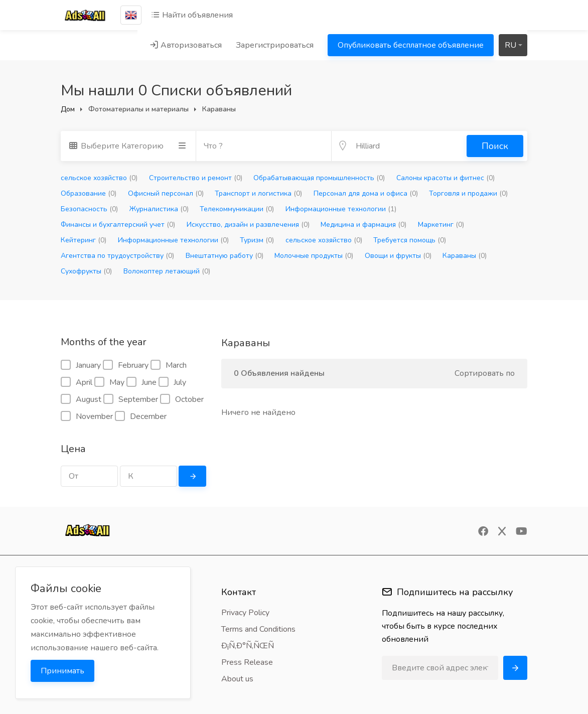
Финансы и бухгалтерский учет (118, 225)
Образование (89, 193)
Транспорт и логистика (258, 193)
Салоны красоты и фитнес (446, 178)
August (81, 399)
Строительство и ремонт (196, 178)
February (126, 365)
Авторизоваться (186, 45)
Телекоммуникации (237, 209)
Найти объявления (192, 15)
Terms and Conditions (258, 629)
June (141, 382)
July (172, 382)
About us (237, 679)
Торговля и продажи (468, 193)
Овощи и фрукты (398, 256)
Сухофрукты (86, 271)
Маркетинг (441, 225)
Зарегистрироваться (275, 45)
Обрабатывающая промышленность (319, 178)
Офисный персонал (166, 193)
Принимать (62, 671)
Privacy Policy (245, 613)
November (87, 416)
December (141, 416)
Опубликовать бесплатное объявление (411, 45)
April (77, 382)
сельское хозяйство (99, 178)
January (81, 365)
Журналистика (159, 209)
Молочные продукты (314, 256)
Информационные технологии (341, 209)
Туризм (257, 240)
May (109, 382)
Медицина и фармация (363, 225)
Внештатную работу (225, 256)
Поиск (495, 146)
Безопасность (89, 209)
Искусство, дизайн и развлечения (248, 225)
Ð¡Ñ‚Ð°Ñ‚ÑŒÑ (251, 646)
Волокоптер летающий (167, 271)
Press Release (247, 662)
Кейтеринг (84, 240)
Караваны (465, 256)
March (169, 365)
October (182, 399)
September (131, 399)
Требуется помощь (410, 240)
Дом (68, 109)
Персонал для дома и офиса (366, 193)
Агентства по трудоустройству (117, 256)
